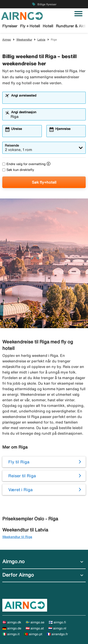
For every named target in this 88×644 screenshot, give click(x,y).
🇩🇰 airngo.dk (12, 622)
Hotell (48, 26)
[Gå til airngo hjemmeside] (22, 16)
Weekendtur (24, 39)
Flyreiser (10, 26)
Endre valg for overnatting (24, 164)
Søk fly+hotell (44, 182)
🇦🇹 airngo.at (35, 628)
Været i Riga (20, 490)
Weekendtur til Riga (17, 537)
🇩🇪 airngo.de (12, 628)
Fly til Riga (19, 462)
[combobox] (47, 100)
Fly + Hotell (30, 26)
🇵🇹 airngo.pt (33, 634)
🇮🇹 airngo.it (11, 634)
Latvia (41, 39)
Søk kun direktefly (18, 170)
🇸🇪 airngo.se (35, 622)
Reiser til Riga (22, 476)
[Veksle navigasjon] (78, 14)
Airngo (7, 39)
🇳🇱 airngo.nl (57, 628)
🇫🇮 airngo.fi (57, 622)
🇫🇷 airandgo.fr (57, 634)
